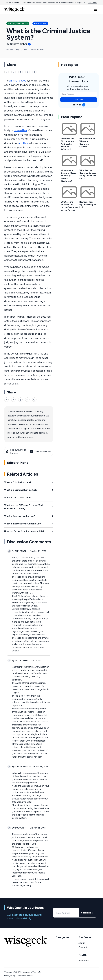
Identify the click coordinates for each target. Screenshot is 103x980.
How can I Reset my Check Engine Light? (88, 204)
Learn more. (93, 3)
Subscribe (79, 99)
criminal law (20, 130)
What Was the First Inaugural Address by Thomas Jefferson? (68, 144)
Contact (83, 947)
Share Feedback (40, 451)
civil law (24, 143)
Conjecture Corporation (33, 972)
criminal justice (18, 80)
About (82, 943)
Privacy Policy (10, 976)
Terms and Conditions (26, 976)
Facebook (84, 961)
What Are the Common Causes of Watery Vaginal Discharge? (69, 176)
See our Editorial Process (16, 451)
